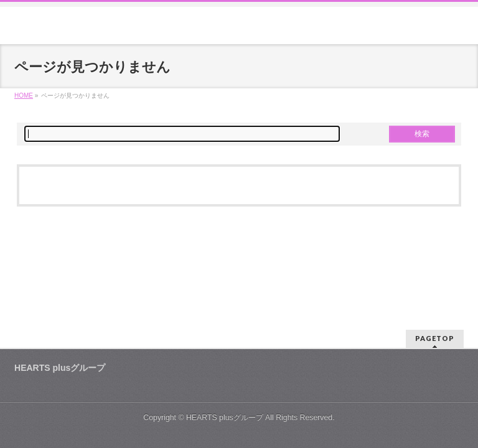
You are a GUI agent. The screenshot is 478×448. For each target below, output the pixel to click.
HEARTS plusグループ (225, 418)
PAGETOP (435, 338)
